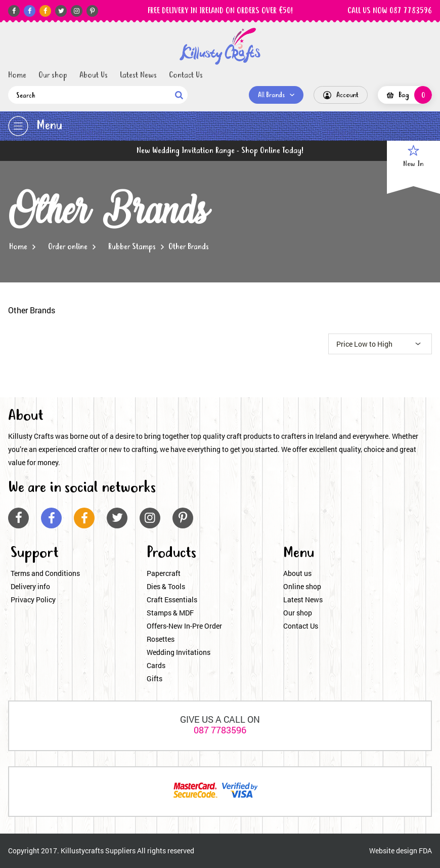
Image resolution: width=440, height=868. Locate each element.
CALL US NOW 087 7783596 (390, 11)
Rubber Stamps (132, 247)
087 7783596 (220, 730)
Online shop (302, 586)
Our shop (53, 75)
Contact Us (186, 75)
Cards (156, 665)
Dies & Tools (166, 586)
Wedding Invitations (179, 652)
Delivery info (30, 586)
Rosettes (161, 639)
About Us (94, 75)
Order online (68, 247)
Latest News (138, 75)
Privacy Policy (33, 600)
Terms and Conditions (45, 573)
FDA (425, 851)
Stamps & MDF (170, 613)
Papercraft (164, 573)
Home (17, 75)
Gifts (155, 678)
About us (297, 573)
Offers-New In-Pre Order (184, 626)
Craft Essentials (172, 600)
